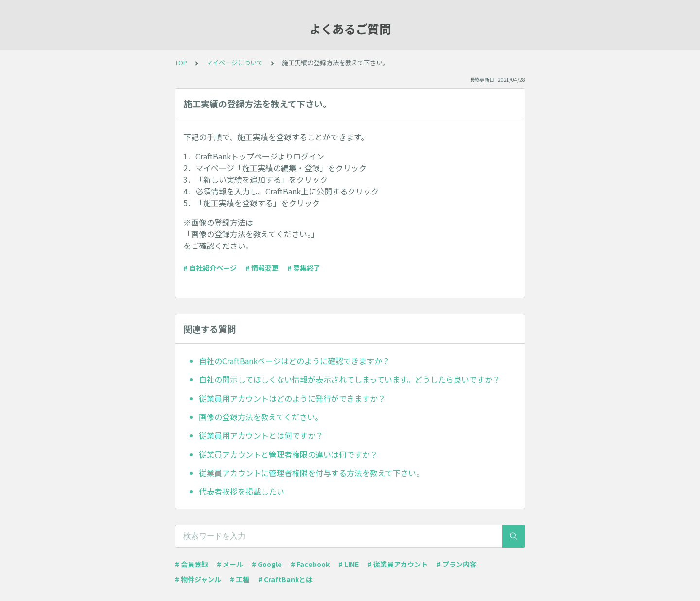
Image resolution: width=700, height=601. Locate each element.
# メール (230, 564)
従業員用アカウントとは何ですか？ (261, 435)
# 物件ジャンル (198, 579)
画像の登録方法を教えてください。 (261, 417)
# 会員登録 (192, 564)
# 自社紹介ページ (210, 268)
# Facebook (310, 564)
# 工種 (240, 579)
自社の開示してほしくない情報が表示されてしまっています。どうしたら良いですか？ (350, 379)
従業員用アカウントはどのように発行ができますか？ (292, 398)
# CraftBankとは (285, 579)
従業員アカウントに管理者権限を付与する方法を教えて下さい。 (311, 473)
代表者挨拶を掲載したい (242, 491)
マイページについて (235, 62)
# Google (267, 564)
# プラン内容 (456, 564)
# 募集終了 (304, 268)
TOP (181, 62)
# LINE (349, 564)
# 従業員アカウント (398, 564)
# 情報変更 (262, 268)
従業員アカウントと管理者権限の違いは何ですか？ (288, 454)
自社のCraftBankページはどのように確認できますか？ (294, 361)
